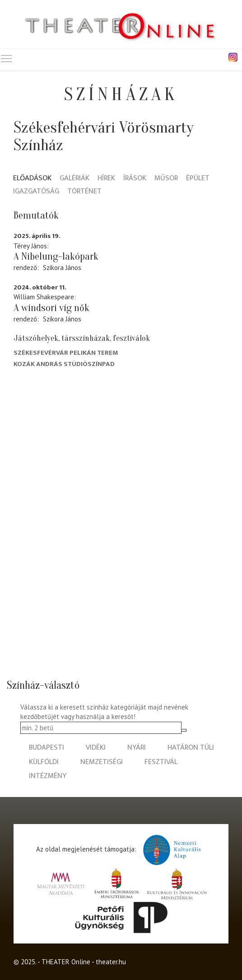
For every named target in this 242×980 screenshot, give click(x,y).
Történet (84, 192)
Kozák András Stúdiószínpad (64, 364)
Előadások (32, 179)
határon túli (191, 748)
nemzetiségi (102, 762)
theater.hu (111, 962)
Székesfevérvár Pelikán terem (66, 353)
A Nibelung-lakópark (56, 256)
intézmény (48, 776)
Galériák (74, 179)
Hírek (106, 179)
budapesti (47, 748)
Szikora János (62, 268)
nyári (137, 748)
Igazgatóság (36, 192)
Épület (198, 179)
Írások (135, 179)
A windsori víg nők (51, 308)
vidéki (96, 748)
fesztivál (161, 762)
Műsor (166, 179)
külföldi (44, 762)
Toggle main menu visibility (7, 57)
